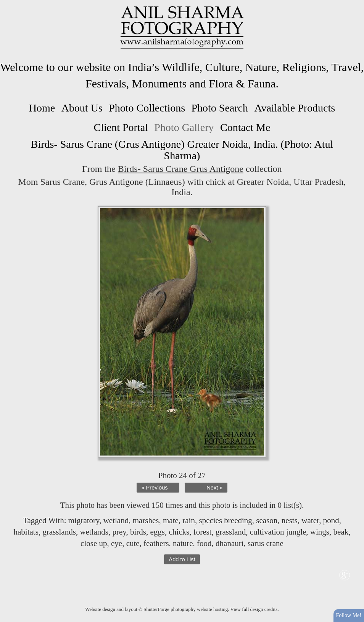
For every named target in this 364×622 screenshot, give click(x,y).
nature (183, 543)
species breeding (225, 520)
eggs (157, 532)
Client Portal (121, 127)
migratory (84, 520)
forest (203, 532)
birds (138, 532)
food (204, 543)
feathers (156, 543)
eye (117, 543)
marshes (146, 520)
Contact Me (245, 127)
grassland (231, 532)
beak (341, 532)
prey (119, 532)
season (267, 520)
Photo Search (220, 108)
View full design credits (254, 609)
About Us (82, 108)
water (310, 520)
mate (171, 520)
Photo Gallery (184, 127)
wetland (116, 520)
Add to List (182, 559)
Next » (214, 488)
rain (189, 520)
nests (290, 520)
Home (42, 108)
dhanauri (230, 543)
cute (133, 543)
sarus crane (266, 543)
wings (320, 532)
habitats (26, 532)
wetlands (94, 532)
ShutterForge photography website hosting (186, 609)
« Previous (154, 488)
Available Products (295, 108)
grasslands (59, 532)
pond (331, 520)
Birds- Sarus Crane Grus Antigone (181, 169)
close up (94, 543)
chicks (179, 532)
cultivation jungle (278, 532)
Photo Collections (147, 108)
